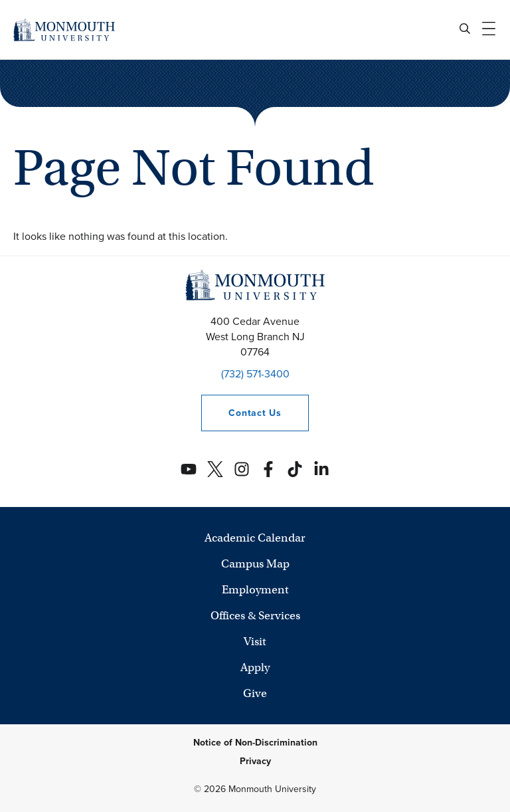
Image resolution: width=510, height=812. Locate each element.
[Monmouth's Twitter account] (215, 469)
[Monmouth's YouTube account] (189, 469)
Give (255, 693)
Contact (241, 413)
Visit (255, 642)
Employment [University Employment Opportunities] (255, 590)
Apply (255, 667)
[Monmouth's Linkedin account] (321, 469)
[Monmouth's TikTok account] (295, 469)
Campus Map (255, 564)
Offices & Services (255, 616)
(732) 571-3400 (255, 374)
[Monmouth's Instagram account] (242, 469)
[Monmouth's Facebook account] (268, 469)
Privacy (255, 761)
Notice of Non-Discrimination (255, 743)
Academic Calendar (255, 538)
